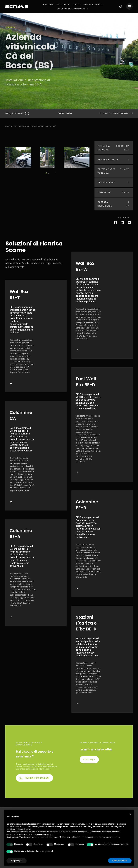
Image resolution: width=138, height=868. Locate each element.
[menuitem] (48, 5)
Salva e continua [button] (120, 861)
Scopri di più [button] (17, 861)
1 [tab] (46, 173)
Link (36, 336)
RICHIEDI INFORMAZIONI (37, 778)
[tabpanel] (18, 157)
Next (54, 172)
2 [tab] (49, 173)
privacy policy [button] (85, 824)
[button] (130, 814)
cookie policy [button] (26, 829)
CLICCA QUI (89, 760)
